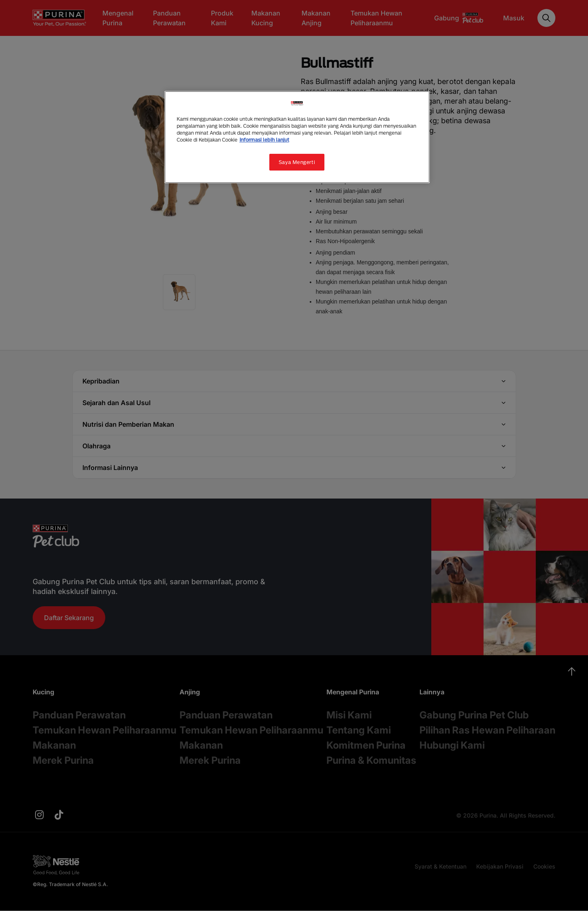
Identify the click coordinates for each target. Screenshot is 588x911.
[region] (297, 137)
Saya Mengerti (297, 162)
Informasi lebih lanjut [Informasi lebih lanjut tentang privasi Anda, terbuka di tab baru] (264, 140)
